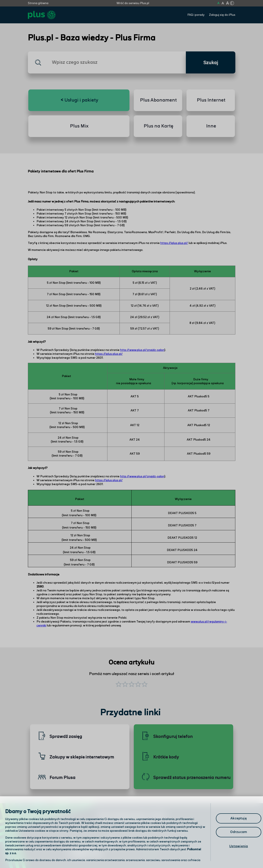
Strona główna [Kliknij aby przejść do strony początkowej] (38, 3)
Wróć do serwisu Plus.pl (133, 3)
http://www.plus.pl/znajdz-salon (142, 350)
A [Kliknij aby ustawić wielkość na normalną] (218, 3)
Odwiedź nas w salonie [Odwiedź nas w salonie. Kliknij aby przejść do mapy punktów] (92, 843)
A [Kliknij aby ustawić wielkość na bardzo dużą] (227, 3)
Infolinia (150, 854)
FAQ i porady (196, 15)
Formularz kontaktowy (163, 843)
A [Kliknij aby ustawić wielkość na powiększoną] (223, 3)
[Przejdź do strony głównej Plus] (42, 15)
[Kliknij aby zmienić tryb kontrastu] (232, 3)
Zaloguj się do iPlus (222, 15)
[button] (145, 685)
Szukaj (211, 63)
